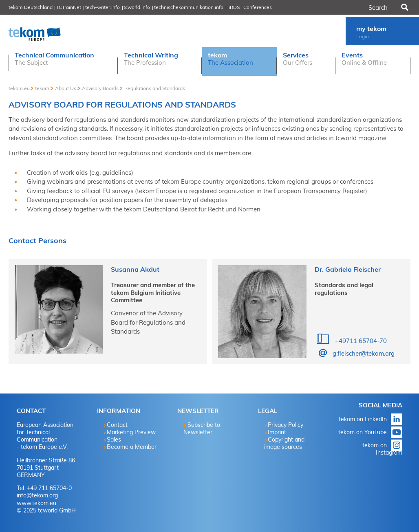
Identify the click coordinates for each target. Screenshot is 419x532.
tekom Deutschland (31, 7)
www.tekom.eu (36, 503)
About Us (66, 88)
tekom (42, 88)
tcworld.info (137, 7)
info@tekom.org (37, 495)
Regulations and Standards (155, 88)
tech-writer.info (103, 7)
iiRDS (234, 7)
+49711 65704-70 (360, 341)
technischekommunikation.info (189, 7)
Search (404, 7)
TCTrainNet (69, 7)
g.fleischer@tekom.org (364, 353)
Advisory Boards (100, 88)
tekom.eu (19, 88)
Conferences (258, 7)
